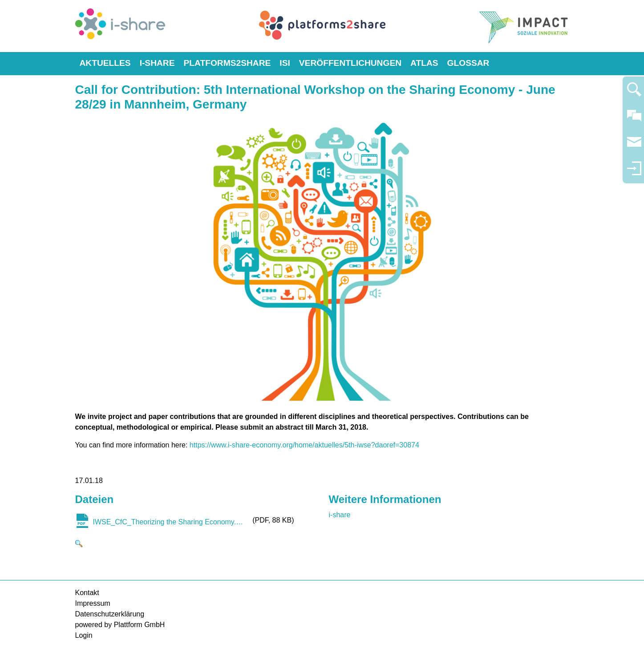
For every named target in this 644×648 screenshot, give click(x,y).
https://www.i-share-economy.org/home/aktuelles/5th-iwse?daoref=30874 (304, 445)
